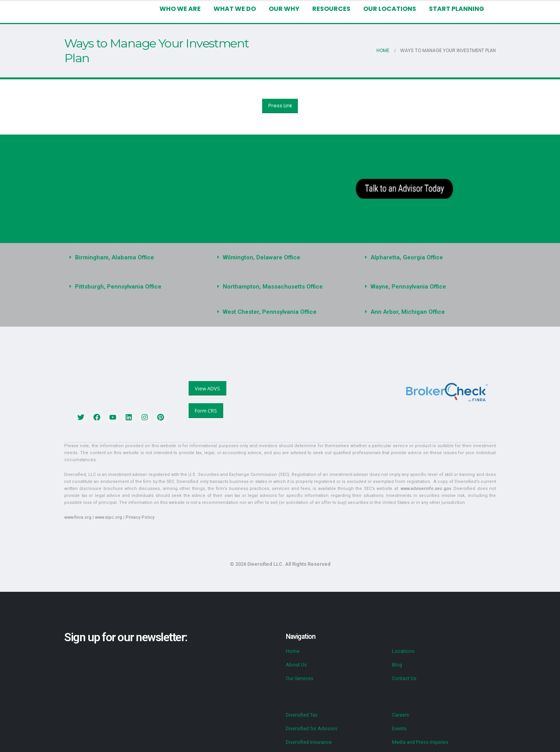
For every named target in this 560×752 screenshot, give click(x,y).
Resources (331, 9)
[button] (132, 258)
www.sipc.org (108, 517)
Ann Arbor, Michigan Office (408, 312)
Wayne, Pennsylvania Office (408, 287)
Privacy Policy (140, 517)
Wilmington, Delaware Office (262, 257)
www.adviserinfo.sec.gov (426, 489)
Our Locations (390, 9)
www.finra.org (78, 517)
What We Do (235, 9)
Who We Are (180, 9)
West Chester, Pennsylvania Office (270, 312)
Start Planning (457, 9)
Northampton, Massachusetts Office (273, 287)
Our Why (284, 9)
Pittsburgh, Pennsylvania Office (118, 287)
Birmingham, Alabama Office (115, 257)
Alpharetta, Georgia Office (407, 257)
